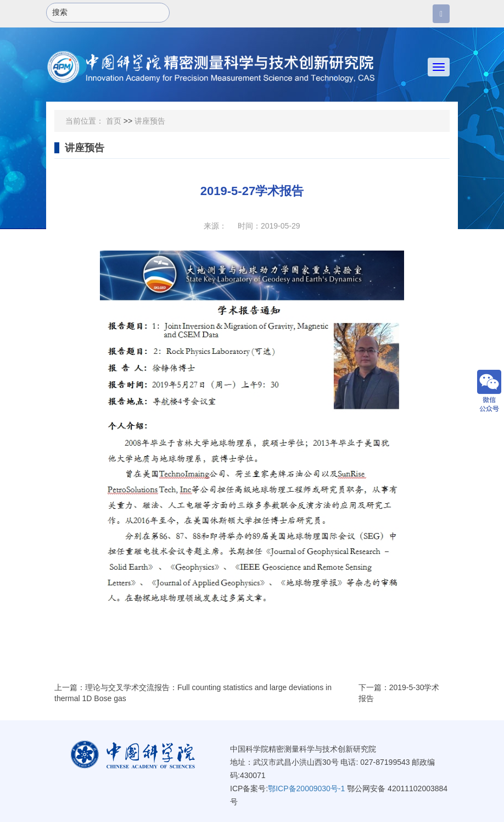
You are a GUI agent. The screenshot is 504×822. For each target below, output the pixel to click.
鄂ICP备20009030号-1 (306, 788)
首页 (114, 121)
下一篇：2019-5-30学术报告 (399, 693)
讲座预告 (150, 121)
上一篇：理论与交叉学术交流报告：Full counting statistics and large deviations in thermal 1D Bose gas (193, 693)
